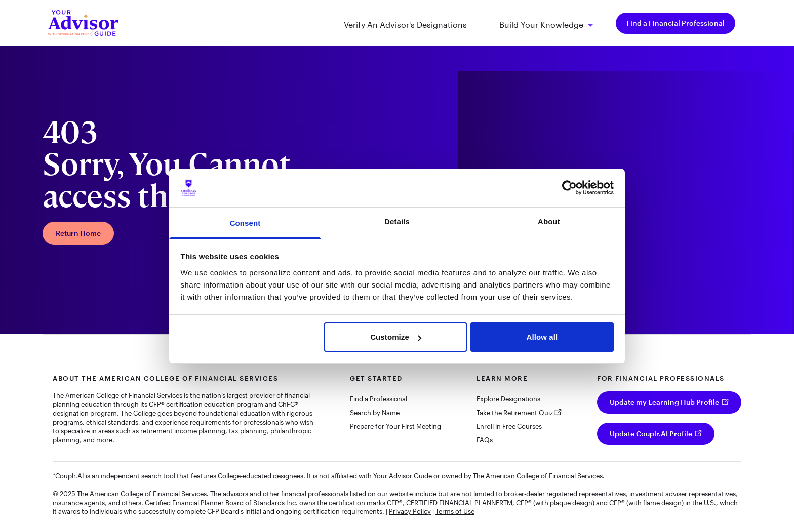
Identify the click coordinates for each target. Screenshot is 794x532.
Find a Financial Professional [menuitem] (676, 23)
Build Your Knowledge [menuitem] (541, 25)
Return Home (78, 233)
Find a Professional (379, 399)
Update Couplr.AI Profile (651, 434)
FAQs (485, 440)
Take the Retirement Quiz (515, 413)
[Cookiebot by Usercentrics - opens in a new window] (569, 188)
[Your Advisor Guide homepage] (83, 23)
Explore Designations (508, 399)
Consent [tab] (245, 223)
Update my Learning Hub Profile (664, 402)
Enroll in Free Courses (509, 426)
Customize (396, 337)
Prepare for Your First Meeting (395, 426)
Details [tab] (397, 221)
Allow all (542, 337)
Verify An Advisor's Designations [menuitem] (405, 25)
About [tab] (549, 221)
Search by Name (375, 413)
